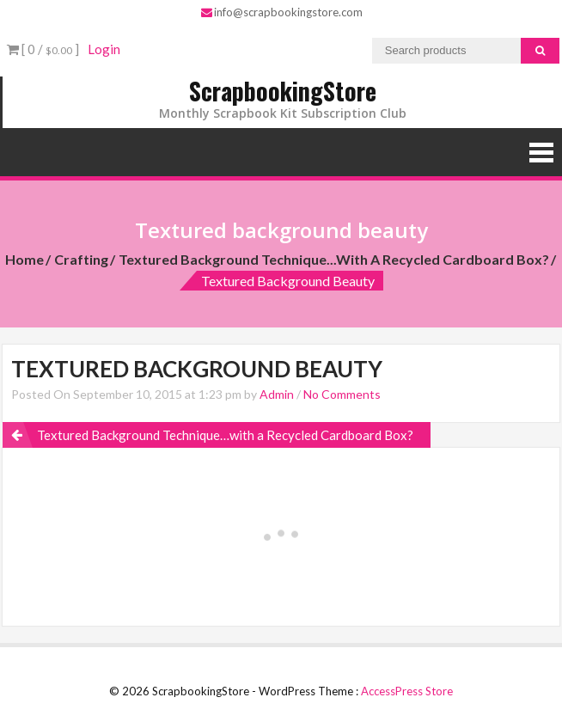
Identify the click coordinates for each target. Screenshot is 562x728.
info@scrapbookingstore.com (282, 12)
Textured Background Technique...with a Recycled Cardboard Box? (334, 259)
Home (24, 259)
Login (104, 49)
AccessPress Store (407, 691)
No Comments (342, 394)
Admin (277, 394)
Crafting (81, 259)
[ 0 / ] (43, 49)
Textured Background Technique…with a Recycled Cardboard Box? (225, 435)
